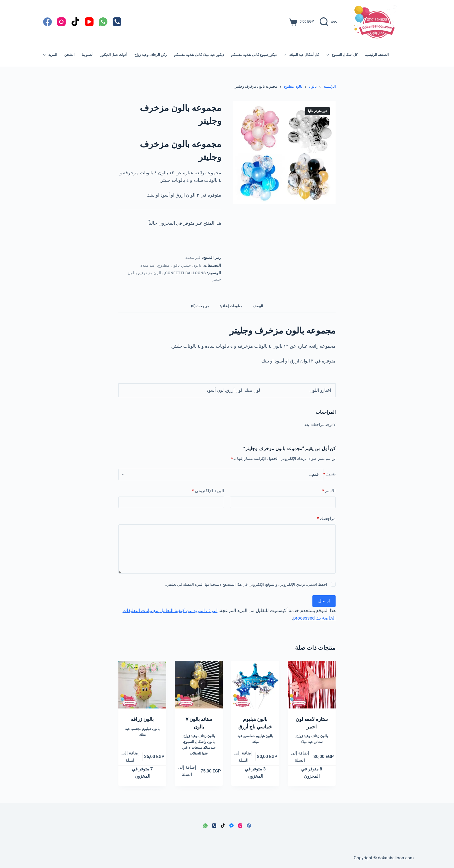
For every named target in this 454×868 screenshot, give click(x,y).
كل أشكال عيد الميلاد (300, 55)
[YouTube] (89, 22)
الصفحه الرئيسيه (377, 55)
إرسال (324, 601)
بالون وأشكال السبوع (199, 742)
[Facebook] (47, 22)
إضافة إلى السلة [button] (300, 757)
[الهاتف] (117, 22)
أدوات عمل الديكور (114, 55)
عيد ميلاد (148, 265)
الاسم (329, 491)
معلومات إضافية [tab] (231, 306)
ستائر (318, 742)
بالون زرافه (142, 719)
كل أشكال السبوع (341, 55)
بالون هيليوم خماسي (258, 736)
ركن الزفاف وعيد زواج (151, 55)
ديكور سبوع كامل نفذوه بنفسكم (254, 55)
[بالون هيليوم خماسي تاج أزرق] (255, 685)
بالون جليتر (192, 265)
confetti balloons (185, 273)
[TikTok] (75, 22)
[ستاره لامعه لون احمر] (312, 685)
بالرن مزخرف (151, 273)
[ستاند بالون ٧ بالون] (199, 685)
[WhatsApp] (103, 22)
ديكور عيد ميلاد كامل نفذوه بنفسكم (199, 55)
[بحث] (328, 22)
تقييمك (329, 474)
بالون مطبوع (169, 265)
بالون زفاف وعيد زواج (312, 736)
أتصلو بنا (87, 55)
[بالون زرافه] (142, 685)
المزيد (50, 55)
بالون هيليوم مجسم (146, 729)
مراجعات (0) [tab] (200, 306)
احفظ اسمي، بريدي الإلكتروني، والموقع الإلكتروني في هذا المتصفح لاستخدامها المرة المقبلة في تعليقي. (246, 584)
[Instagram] (61, 22)
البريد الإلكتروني (208, 491)
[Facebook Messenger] (231, 826)
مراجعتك (326, 519)
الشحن (69, 55)
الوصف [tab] (258, 306)
